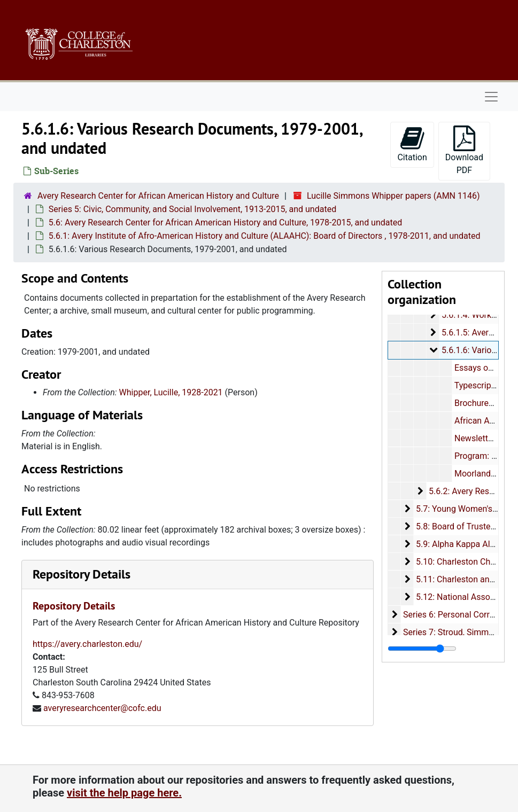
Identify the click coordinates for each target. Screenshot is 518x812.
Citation (412, 144)
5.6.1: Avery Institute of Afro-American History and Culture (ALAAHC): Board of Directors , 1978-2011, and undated (265, 236)
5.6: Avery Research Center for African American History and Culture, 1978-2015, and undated (225, 222)
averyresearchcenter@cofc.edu (102, 708)
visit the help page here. (124, 793)
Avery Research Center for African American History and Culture (158, 196)
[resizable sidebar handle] (422, 649)
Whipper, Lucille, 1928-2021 (171, 392)
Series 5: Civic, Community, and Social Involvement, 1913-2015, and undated (192, 209)
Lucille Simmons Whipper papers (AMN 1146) (393, 196)
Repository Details (82, 574)
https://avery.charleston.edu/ (87, 644)
